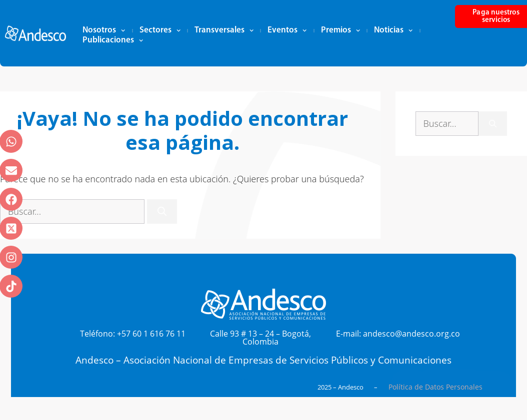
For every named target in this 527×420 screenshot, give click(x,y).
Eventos (287, 30)
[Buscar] (162, 211)
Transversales (224, 30)
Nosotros (104, 30)
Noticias (393, 30)
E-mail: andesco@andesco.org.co (398, 334)
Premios (340, 30)
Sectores (160, 30)
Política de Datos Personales (435, 387)
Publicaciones (113, 40)
